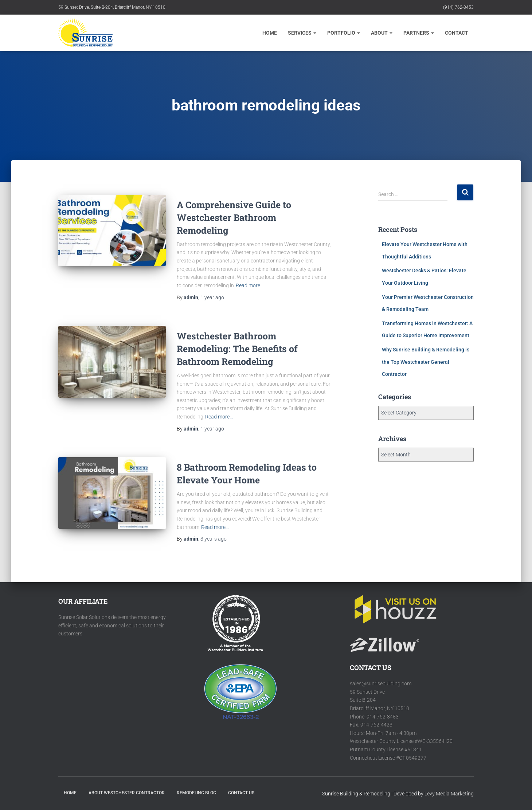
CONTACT (457, 33)
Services (302, 33)
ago (212, 297)
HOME (70, 793)
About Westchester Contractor (127, 793)
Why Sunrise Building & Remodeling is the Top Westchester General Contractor (426, 362)
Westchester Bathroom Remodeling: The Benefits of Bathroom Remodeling (237, 349)
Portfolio (344, 33)
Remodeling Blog (196, 793)
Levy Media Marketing (449, 794)
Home (270, 33)
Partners (419, 33)
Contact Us (241, 793)
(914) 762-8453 (458, 7)
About (382, 33)
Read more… (250, 285)
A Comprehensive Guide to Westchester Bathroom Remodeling (234, 217)
